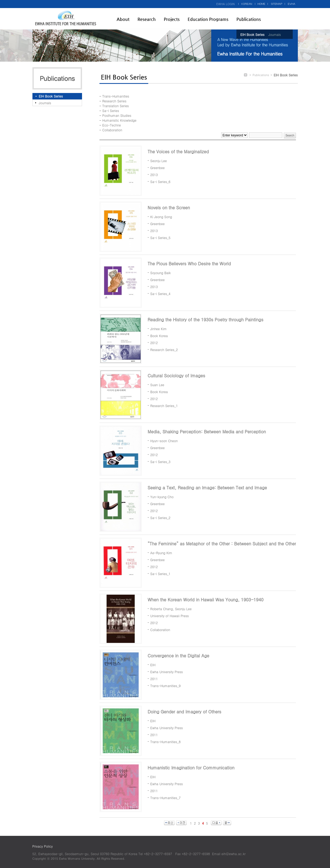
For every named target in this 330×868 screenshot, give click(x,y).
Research (147, 19)
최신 (169, 823)
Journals (275, 34)
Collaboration (112, 130)
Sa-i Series (111, 111)
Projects (172, 19)
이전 (181, 823)
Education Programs (208, 19)
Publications (249, 19)
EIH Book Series (253, 34)
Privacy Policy (43, 846)
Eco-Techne (112, 125)
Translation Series (116, 106)
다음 (216, 823)
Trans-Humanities (116, 96)
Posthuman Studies (117, 115)
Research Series (114, 101)
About (123, 19)
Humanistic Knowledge (119, 120)
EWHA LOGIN (226, 4)
